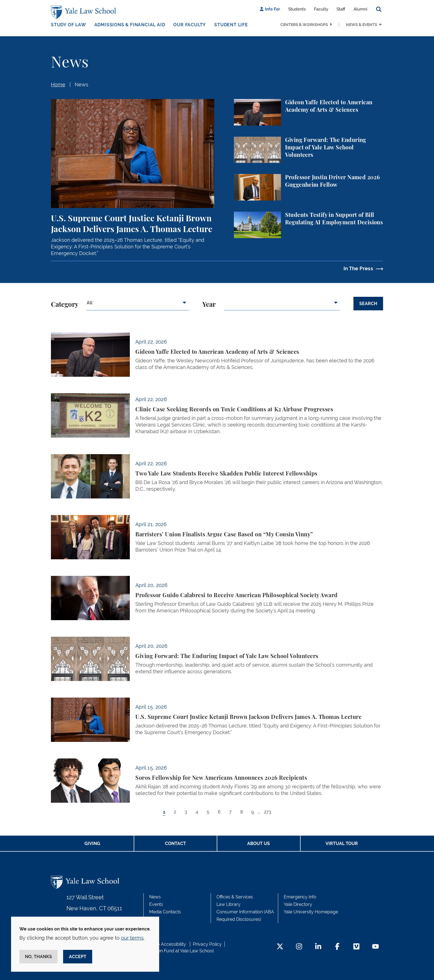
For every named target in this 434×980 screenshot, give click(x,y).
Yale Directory (298, 904)
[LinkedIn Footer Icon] (318, 947)
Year (209, 305)
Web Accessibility (168, 944)
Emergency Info (300, 897)
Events (156, 904)
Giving (92, 843)
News (82, 85)
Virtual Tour (342, 843)
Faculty (321, 9)
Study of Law (69, 25)
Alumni (360, 9)
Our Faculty (190, 25)
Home (58, 85)
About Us (259, 843)
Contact (175, 843)
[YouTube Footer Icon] (375, 947)
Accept (78, 957)
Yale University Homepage (311, 912)
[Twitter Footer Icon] (280, 947)
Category (65, 305)
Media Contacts (165, 912)
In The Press (358, 268)
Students (297, 9)
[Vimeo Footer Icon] (356, 947)
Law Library (228, 904)
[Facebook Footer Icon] (337, 947)
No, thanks (38, 957)
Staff (341, 9)
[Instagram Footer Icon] (299, 947)
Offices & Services (235, 897)
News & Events (362, 25)
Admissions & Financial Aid (130, 25)
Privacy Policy (207, 944)
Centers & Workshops (304, 25)
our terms (132, 938)
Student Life (231, 25)
